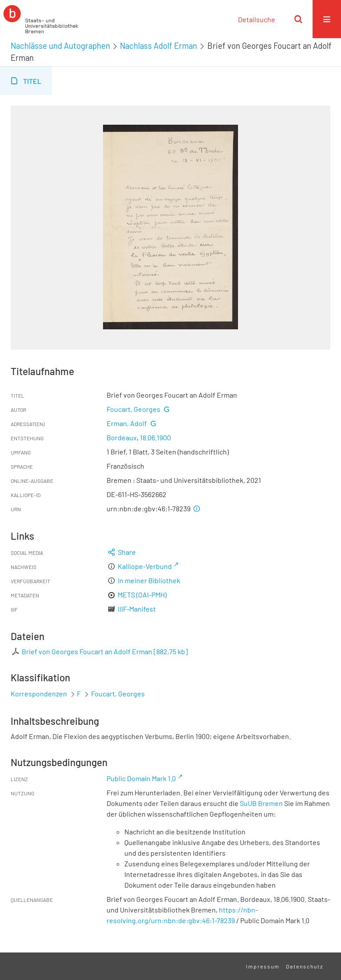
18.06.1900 (155, 437)
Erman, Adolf (127, 423)
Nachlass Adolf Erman (159, 46)
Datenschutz (305, 966)
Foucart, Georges (133, 409)
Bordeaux (122, 437)
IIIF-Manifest (137, 609)
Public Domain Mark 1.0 (141, 778)
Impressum (263, 966)
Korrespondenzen (39, 694)
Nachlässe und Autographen (60, 46)
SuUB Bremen (261, 803)
